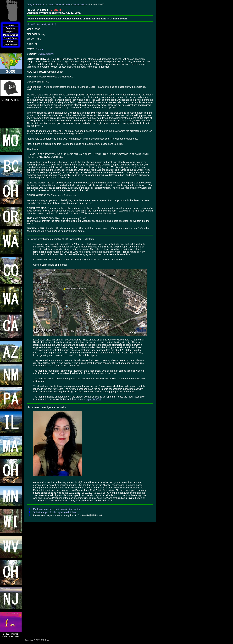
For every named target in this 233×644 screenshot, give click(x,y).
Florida (67, 4)
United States (54, 4)
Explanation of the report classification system (57, 509)
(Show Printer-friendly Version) (41, 24)
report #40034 (93, 399)
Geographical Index (36, 4)
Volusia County (80, 4)
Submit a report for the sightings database (55, 512)
